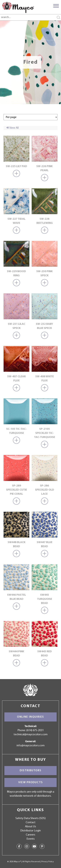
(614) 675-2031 (35, 730)
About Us (30, 827)
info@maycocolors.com (31, 746)
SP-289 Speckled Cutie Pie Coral (17, 490)
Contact (31, 822)
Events (31, 839)
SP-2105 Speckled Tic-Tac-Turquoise (45, 433)
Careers (30, 835)
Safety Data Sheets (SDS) (31, 818)
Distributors (30, 771)
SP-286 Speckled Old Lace (45, 490)
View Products (30, 782)
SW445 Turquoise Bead (45, 599)
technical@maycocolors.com (31, 735)
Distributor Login (30, 831)
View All (12, 128)
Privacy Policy (48, 862)
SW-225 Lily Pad (16, 166)
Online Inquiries (30, 717)
